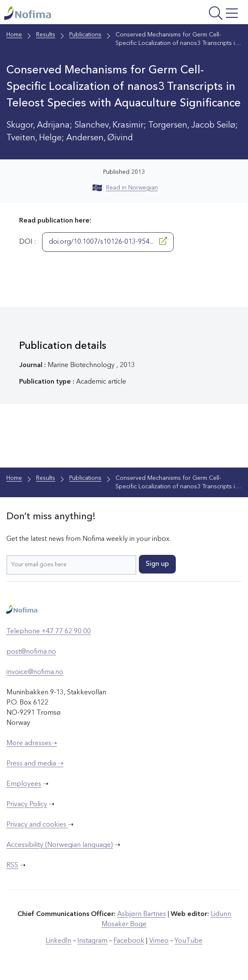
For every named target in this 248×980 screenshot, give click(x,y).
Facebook (129, 941)
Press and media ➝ (35, 764)
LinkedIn (58, 941)
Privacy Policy (27, 805)
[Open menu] (199, 14)
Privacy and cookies (37, 825)
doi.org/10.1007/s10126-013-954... (108, 241)
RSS (12, 866)
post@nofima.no (31, 652)
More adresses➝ (32, 743)
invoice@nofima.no (35, 672)
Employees (24, 784)
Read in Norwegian (125, 188)
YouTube (189, 941)
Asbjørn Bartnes (142, 914)
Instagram (92, 941)
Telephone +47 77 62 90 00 (49, 632)
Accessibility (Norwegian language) (60, 845)
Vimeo (159, 941)
